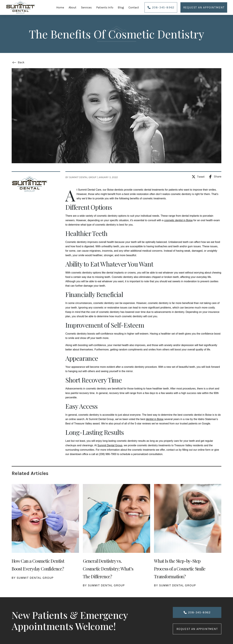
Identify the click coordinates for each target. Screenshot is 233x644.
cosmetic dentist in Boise (178, 220)
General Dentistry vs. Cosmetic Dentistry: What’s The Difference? (108, 569)
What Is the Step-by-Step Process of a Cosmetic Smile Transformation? (180, 569)
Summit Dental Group (110, 445)
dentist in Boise (155, 419)
